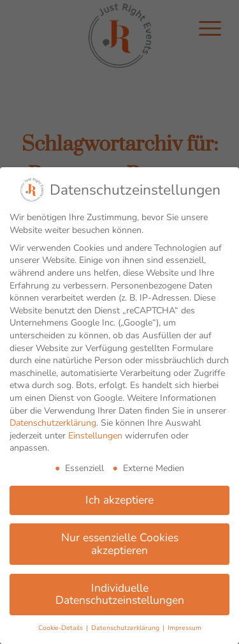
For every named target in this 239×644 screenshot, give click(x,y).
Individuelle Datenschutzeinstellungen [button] (120, 594)
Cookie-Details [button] (62, 628)
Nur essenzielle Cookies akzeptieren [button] (120, 544)
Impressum (185, 628)
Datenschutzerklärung (53, 423)
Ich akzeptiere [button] (119, 500)
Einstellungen (95, 436)
